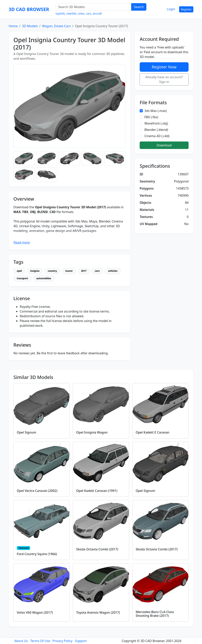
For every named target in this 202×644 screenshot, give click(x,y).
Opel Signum (26, 432)
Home (13, 26)
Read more (22, 242)
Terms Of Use (40, 641)
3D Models (30, 26)
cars (88, 13)
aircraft (97, 13)
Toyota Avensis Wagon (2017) (98, 612)
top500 (60, 13)
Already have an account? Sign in (164, 79)
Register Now (164, 67)
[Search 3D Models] (94, 7)
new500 (71, 13)
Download (164, 145)
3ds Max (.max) (156, 111)
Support (81, 641)
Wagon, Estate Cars (56, 26)
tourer (69, 271)
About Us (21, 641)
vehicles (113, 271)
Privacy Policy (62, 641)
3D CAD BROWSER (29, 9)
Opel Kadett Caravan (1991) (97, 491)
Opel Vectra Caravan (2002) (37, 491)
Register (186, 9)
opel (19, 271)
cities (81, 13)
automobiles (44, 278)
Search (139, 7)
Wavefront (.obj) (156, 123)
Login (171, 9)
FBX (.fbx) (151, 117)
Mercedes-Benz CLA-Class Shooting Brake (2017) (155, 614)
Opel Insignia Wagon (92, 432)
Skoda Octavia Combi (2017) (97, 549)
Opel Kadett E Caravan (153, 432)
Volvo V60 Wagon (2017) (35, 612)
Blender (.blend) (156, 130)
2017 (84, 271)
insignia (35, 271)
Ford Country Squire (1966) (37, 554)
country (52, 271)
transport (22, 278)
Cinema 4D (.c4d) (157, 136)
